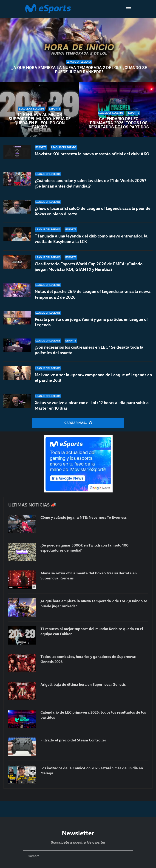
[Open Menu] (129, 9)
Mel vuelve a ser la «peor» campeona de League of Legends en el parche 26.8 (93, 378)
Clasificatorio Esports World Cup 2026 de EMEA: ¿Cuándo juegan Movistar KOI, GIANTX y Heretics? (89, 267)
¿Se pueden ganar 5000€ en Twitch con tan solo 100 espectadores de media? (84, 548)
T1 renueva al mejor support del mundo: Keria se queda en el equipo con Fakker (40, 121)
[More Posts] (78, 423)
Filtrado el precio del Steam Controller (73, 740)
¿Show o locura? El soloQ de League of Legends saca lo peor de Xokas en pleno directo (93, 211)
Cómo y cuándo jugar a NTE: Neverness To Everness (84, 517)
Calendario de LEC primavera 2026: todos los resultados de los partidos (119, 123)
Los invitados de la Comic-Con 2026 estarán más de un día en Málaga (92, 770)
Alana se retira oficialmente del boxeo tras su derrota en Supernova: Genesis (89, 576)
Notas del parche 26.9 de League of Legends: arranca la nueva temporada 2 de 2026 (93, 294)
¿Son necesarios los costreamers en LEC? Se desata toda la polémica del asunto (89, 350)
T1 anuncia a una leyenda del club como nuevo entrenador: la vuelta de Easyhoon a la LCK (91, 239)
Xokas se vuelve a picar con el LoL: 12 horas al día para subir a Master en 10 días (92, 405)
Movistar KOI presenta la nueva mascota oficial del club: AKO (92, 154)
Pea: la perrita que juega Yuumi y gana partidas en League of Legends (91, 322)
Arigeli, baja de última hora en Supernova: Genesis (83, 684)
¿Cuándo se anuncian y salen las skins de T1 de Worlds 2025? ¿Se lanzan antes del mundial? (90, 183)
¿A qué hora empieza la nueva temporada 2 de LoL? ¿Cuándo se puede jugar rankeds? (79, 70)
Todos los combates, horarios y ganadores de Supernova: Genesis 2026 (88, 659)
